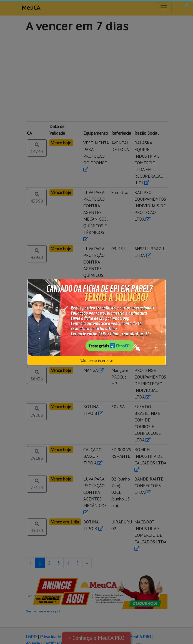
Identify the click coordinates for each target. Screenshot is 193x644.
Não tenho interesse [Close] (96, 361)
